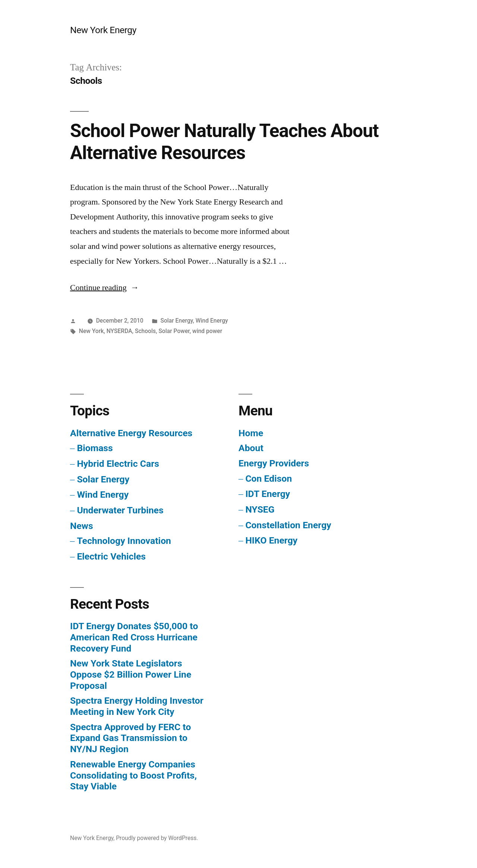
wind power (207, 331)
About (251, 448)
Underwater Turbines (120, 510)
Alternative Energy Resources (131, 433)
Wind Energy (212, 321)
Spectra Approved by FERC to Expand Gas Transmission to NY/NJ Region (130, 738)
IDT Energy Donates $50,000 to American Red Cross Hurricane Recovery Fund (134, 637)
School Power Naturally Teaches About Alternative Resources (224, 142)
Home (251, 433)
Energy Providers (274, 463)
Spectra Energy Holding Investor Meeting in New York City (137, 706)
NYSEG (260, 509)
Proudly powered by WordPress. (157, 838)
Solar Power (174, 331)
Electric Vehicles (111, 556)
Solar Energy (176, 321)
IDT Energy (268, 494)
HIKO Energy (271, 540)
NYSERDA (119, 331)
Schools (145, 331)
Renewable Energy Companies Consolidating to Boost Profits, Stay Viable (133, 775)
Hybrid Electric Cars (118, 464)
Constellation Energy (288, 525)
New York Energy (103, 30)
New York (91, 331)
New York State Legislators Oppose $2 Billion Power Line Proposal (131, 674)
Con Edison (268, 479)
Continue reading (105, 288)
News (82, 526)
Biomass (95, 448)
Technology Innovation (124, 541)
